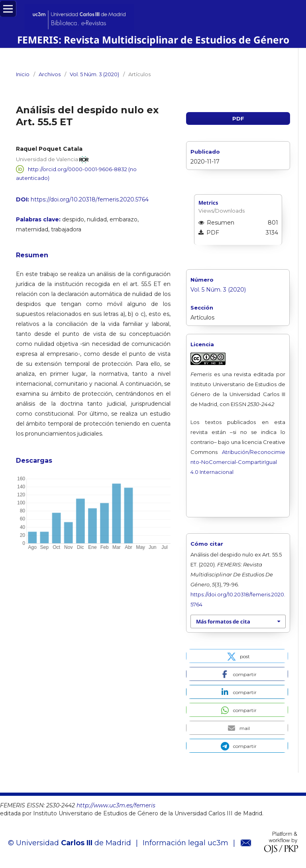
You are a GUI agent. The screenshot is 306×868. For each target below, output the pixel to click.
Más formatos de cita (223, 621)
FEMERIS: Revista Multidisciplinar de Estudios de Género (153, 40)
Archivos (50, 74)
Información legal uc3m (185, 843)
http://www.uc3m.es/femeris (116, 805)
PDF (238, 118)
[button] (237, 656)
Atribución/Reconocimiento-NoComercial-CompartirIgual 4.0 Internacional (238, 462)
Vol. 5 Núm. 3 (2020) (94, 74)
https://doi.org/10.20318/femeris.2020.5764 (90, 199)
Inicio (23, 74)
